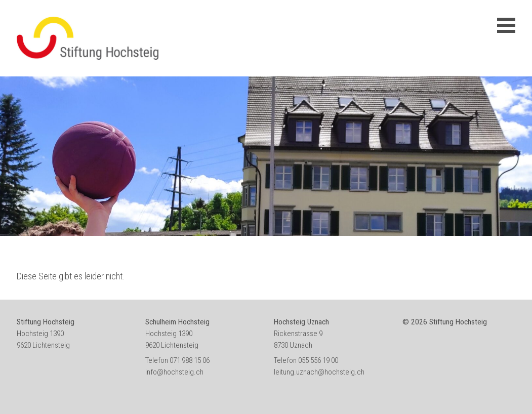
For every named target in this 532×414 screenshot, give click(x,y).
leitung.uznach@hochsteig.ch (319, 372)
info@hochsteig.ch (174, 372)
